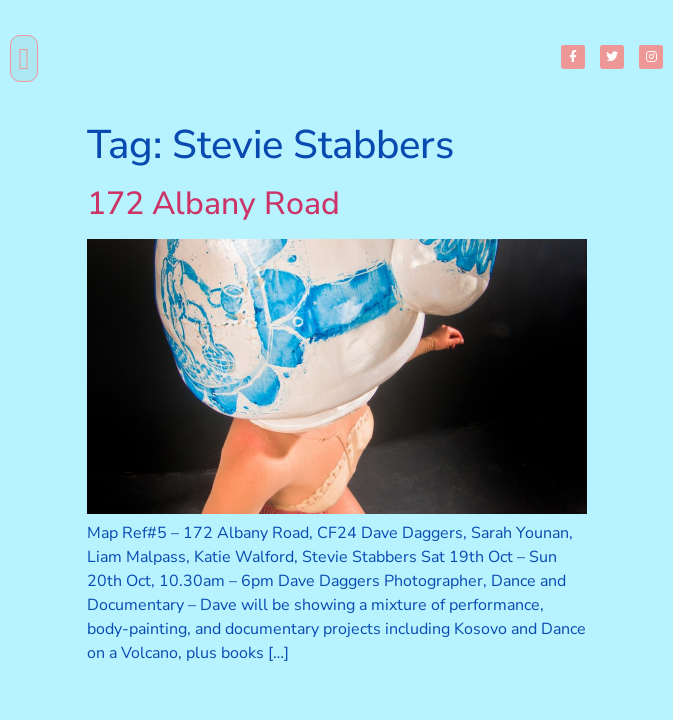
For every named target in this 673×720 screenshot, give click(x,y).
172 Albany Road (213, 203)
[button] (24, 58)
